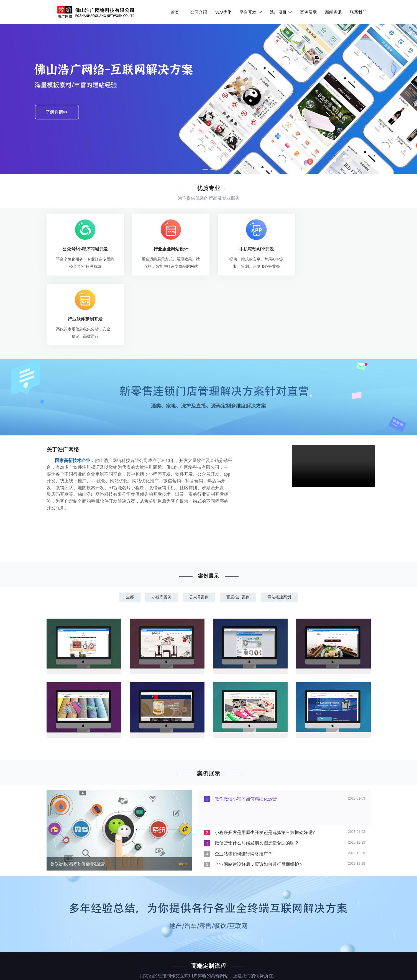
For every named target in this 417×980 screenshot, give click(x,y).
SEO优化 (223, 12)
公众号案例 (199, 527)
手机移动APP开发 (250, 249)
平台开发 (251, 12)
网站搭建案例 (281, 527)
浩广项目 (281, 12)
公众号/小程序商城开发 (84, 249)
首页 (175, 12)
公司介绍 (199, 12)
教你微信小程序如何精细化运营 (78, 794)
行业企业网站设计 (167, 249)
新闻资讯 (333, 12)
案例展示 (308, 12)
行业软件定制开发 (333, 249)
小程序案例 (161, 527)
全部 (128, 527)
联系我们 (358, 12)
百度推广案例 (239, 527)
